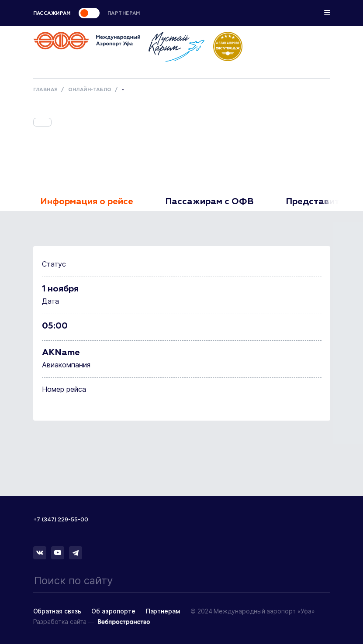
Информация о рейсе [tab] (87, 202)
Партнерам (163, 611)
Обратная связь (57, 611)
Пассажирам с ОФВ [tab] (209, 202)
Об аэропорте (113, 611)
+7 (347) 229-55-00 (61, 519)
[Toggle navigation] (327, 14)
